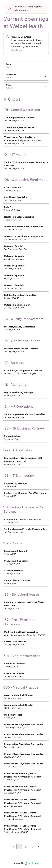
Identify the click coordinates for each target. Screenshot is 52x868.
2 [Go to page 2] (26, 847)
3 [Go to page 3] (33, 847)
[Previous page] (14, 847)
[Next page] (38, 847)
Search (9, 64)
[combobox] (6, 78)
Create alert (17, 50)
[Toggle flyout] (46, 77)
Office (8, 85)
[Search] (26, 68)
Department (11, 74)
